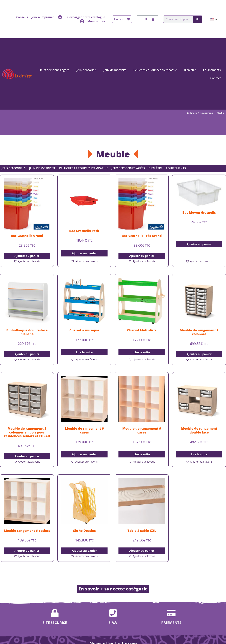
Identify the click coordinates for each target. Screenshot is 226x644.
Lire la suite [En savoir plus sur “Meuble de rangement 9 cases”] (142, 454)
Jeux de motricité (115, 70)
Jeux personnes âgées (55, 70)
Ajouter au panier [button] (27, 256)
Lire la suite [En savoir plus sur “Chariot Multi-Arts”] (142, 352)
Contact (215, 78)
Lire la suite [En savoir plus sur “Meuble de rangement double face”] (199, 454)
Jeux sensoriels (87, 70)
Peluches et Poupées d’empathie (155, 70)
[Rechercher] (197, 19)
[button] (27, 261)
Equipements (212, 70)
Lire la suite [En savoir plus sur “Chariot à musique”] (84, 352)
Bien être (190, 70)
